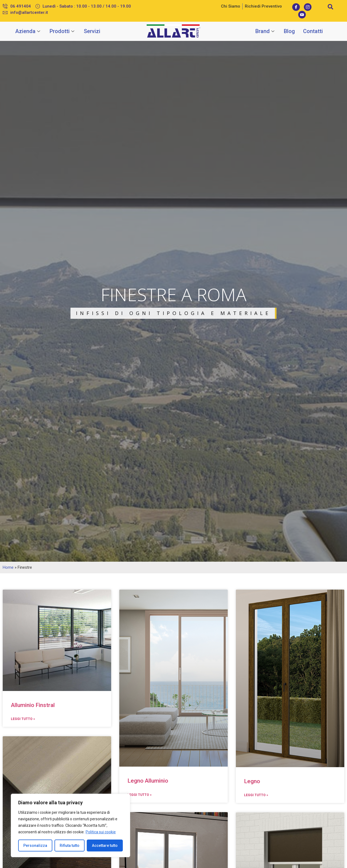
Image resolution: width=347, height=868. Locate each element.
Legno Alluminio (148, 781)
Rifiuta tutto (70, 846)
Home (8, 567)
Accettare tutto (105, 846)
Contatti (313, 31)
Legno (252, 781)
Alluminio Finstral (33, 705)
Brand (266, 31)
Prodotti (63, 31)
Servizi (92, 31)
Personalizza (35, 846)
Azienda (28, 31)
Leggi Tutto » (23, 719)
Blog (289, 31)
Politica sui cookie (101, 832)
